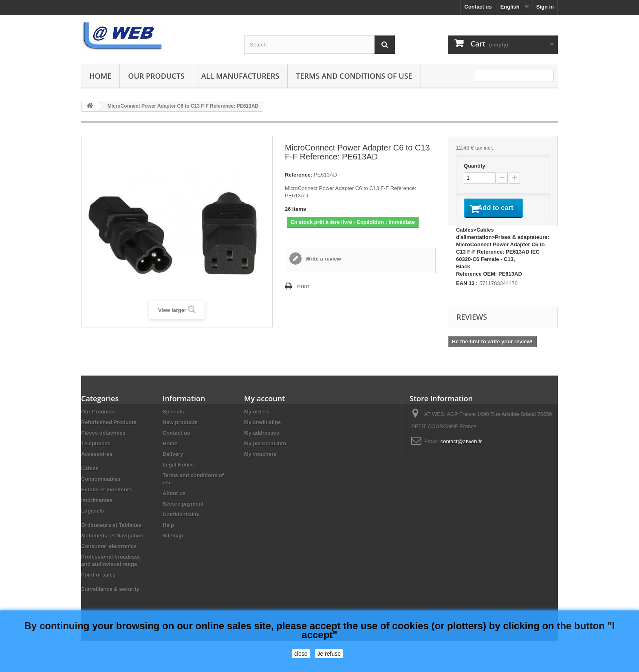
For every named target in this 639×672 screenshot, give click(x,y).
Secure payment (183, 515)
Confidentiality (181, 525)
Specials (173, 423)
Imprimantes (97, 511)
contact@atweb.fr (461, 452)
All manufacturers (240, 76)
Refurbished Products (109, 433)
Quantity (475, 166)
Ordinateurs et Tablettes (111, 536)
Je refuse (329, 654)
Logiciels (93, 522)
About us (174, 504)
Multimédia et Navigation (112, 547)
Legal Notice (178, 476)
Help (168, 536)
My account (264, 409)
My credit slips (262, 433)
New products (180, 433)
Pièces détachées (103, 444)
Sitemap (173, 547)
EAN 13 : (467, 294)
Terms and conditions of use (354, 76)
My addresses (262, 444)
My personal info (265, 454)
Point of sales (98, 586)
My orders (257, 423)
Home (100, 76)
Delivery (173, 465)
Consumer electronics (109, 557)
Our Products (156, 76)
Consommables (101, 490)
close (301, 654)
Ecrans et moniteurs (107, 501)
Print (303, 286)
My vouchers (260, 465)
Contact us (478, 7)
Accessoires (97, 465)
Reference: (299, 175)
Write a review (323, 259)
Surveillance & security (110, 600)
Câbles (90, 479)
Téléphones (96, 454)
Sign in (545, 7)
